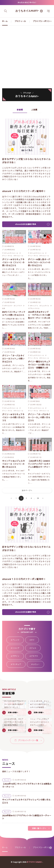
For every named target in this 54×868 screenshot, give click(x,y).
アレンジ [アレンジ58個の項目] (18, 640)
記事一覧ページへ (39, 828)
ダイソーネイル (7, 256)
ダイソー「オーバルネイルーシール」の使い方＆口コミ (39, 417)
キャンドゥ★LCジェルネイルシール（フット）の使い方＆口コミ (13, 464)
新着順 (20, 110)
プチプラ (22, 232)
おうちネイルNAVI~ (27, 11)
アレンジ (48, 285)
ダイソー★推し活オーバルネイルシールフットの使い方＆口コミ (39, 262)
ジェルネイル (45, 306)
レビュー (22, 285)
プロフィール (20, 21)
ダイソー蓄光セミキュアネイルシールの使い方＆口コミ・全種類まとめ (39, 365)
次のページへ (27, 490)
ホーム (5, 21)
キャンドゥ (35, 306)
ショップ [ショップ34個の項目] (18, 648)
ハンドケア (18, 306)
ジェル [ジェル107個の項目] (36, 648)
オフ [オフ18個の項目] (35, 640)
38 (38, 498)
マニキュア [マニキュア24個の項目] (19, 665)
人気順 (34, 110)
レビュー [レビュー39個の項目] (38, 665)
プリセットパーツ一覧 (28, 740)
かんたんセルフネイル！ (27, 3)
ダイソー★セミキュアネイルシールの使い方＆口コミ (13, 417)
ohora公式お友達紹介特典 (26, 224)
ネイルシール (19, 256)
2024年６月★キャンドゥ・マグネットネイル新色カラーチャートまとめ (39, 315)
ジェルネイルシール (12, 253)
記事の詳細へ (13, 713)
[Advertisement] (27, 54)
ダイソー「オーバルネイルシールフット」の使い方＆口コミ (13, 359)
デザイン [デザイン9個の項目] (18, 656)
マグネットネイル (34, 308)
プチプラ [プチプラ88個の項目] (37, 656)
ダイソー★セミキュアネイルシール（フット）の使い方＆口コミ (13, 262)
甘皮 (4, 308)
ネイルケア (9, 306)
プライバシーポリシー (42, 21)
